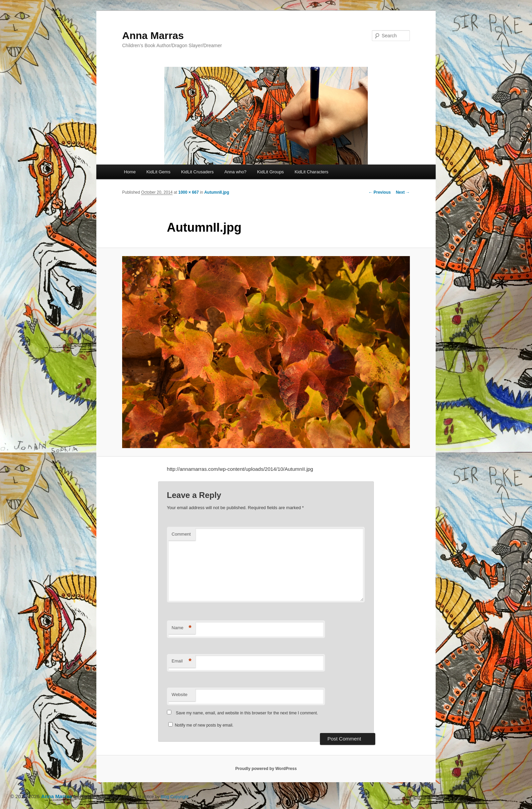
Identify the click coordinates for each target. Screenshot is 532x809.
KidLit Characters (311, 172)
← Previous (380, 192)
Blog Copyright (175, 797)
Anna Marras (153, 35)
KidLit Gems (158, 172)
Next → (403, 192)
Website (180, 695)
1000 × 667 (188, 192)
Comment (181, 534)
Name (182, 628)
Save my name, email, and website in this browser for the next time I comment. (247, 713)
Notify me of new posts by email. (204, 725)
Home (130, 172)
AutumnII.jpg (217, 192)
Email (182, 661)
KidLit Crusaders (197, 172)
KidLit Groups (271, 172)
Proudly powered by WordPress (266, 769)
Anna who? (235, 172)
